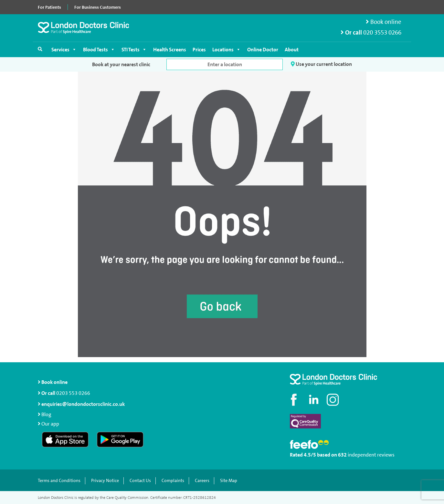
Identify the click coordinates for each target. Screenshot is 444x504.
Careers (202, 481)
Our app (50, 424)
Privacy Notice (105, 481)
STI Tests (134, 50)
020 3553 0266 (382, 32)
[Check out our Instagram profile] (333, 400)
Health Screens (170, 50)
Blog (46, 414)
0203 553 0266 (73, 393)
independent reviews (371, 455)
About (292, 50)
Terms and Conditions (59, 481)
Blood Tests (99, 50)
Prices (199, 50)
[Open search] (40, 49)
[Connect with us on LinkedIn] (314, 400)
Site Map (229, 481)
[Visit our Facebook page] (295, 400)
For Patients (49, 7)
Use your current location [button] (321, 64)
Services (64, 50)
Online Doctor (263, 50)
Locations (227, 50)
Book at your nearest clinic (121, 64)
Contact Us (140, 481)
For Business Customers (98, 7)
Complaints (173, 481)
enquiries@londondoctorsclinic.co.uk (81, 404)
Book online (384, 22)
